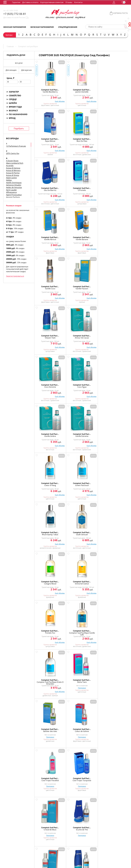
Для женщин (11, 70)
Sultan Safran (46, 582)
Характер (14, 92)
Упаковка (51, 847)
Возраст (13, 111)
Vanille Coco (46, 188)
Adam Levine (11, 178)
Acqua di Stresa (13, 175)
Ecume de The (116, 434)
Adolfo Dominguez (14, 183)
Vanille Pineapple (116, 582)
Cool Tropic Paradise (46, 434)
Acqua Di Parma (13, 173)
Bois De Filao (116, 90)
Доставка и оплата (30, 2)
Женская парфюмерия (15, 27)
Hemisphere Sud (116, 680)
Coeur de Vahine (116, 385)
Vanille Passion (69, 188)
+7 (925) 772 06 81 (15, 14)
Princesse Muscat (116, 533)
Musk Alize (116, 631)
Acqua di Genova (13, 168)
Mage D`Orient (93, 631)
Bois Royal (69, 729)
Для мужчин (27, 70)
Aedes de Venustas (14, 187)
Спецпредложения (68, 27)
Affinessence (11, 192)
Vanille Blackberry (46, 90)
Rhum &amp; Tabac (93, 287)
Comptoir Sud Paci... (46, 88)
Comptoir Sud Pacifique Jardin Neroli (46, 779)
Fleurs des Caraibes (46, 483)
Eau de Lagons (69, 631)
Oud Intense (46, 729)
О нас (34, 847)
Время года (15, 107)
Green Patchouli (69, 287)
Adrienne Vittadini (14, 185)
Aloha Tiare (69, 385)
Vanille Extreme (116, 237)
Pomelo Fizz (93, 336)
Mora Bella (69, 533)
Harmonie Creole (69, 483)
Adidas (9, 180)
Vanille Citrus (93, 582)
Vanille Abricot (93, 139)
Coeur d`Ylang (46, 287)
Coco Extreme (46, 237)
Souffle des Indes (69, 680)
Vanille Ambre (93, 237)
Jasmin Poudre (116, 729)
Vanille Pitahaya (46, 631)
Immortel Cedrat (69, 336)
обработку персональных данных (46, 861)
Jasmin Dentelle (69, 90)
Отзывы (69, 2)
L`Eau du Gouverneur (116, 483)
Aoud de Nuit (93, 680)
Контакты (78, 2)
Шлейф (13, 103)
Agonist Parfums (13, 197)
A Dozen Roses (12, 161)
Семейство (15, 95)
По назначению (18, 114)
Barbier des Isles (93, 385)
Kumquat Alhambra (93, 483)
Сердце (13, 99)
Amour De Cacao (116, 188)
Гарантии (16, 2)
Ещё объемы (51, 101)
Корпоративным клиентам (52, 2)
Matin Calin (46, 533)
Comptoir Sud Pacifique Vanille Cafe (116, 337)
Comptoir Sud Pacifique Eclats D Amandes (46, 387)
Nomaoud (46, 680)
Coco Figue (69, 237)
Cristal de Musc (93, 434)
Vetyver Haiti (93, 188)
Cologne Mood (46, 336)
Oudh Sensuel (116, 287)
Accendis (10, 166)
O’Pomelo (69, 139)
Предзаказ (69, 391)
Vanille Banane (116, 139)
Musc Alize (93, 533)
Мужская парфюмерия (42, 27)
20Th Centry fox (13, 153)
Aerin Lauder (11, 190)
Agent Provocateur (14, 195)
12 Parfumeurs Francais (16, 146)
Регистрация (38, 856)
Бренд (12, 118)
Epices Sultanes (93, 729)
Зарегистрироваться (15, 276)
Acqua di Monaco (13, 170)
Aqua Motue (93, 90)
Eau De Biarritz (46, 139)
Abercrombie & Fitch (15, 163)
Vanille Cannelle (69, 582)
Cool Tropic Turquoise (69, 434)
